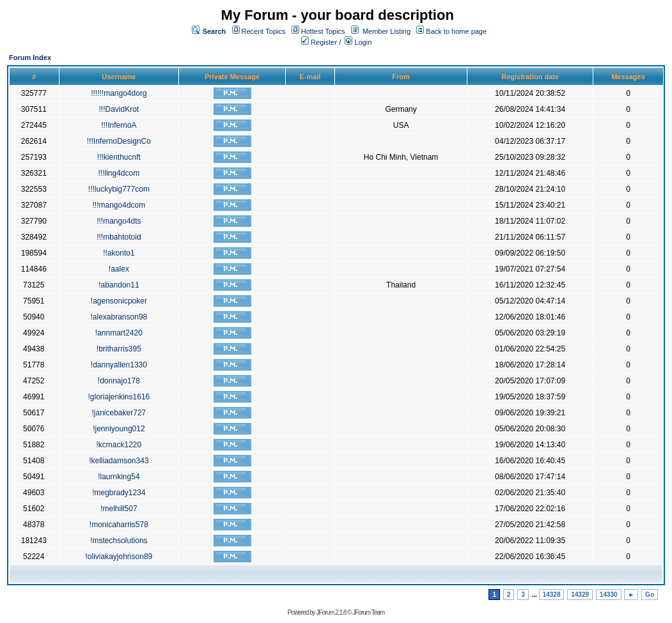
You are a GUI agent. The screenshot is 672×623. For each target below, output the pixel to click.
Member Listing (387, 31)
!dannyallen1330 (119, 365)
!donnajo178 (119, 381)
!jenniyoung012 (119, 429)
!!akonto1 (119, 253)
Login (358, 42)
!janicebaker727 (119, 413)
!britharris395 (119, 349)
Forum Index (30, 58)
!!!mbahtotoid (119, 237)
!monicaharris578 (119, 525)
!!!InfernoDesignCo (119, 141)
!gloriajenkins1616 (119, 397)
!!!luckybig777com (119, 189)
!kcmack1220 (119, 445)
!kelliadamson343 (119, 461)
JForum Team (368, 612)
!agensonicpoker (119, 301)
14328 (552, 595)
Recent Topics (264, 31)
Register (319, 42)
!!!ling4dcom (119, 173)
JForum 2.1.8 (331, 612)
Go (650, 595)
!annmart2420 (119, 333)
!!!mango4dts (119, 221)
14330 (609, 595)
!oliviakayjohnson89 (119, 557)
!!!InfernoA (119, 125)
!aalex (119, 269)
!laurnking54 (119, 477)
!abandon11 (119, 285)
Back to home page (456, 31)
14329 (580, 595)
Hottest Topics (323, 31)
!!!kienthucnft (119, 157)
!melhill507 (119, 509)
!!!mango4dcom (119, 205)
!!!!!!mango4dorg (119, 93)
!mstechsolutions (119, 541)
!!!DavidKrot (119, 109)
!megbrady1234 (119, 493)
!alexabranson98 (119, 317)
